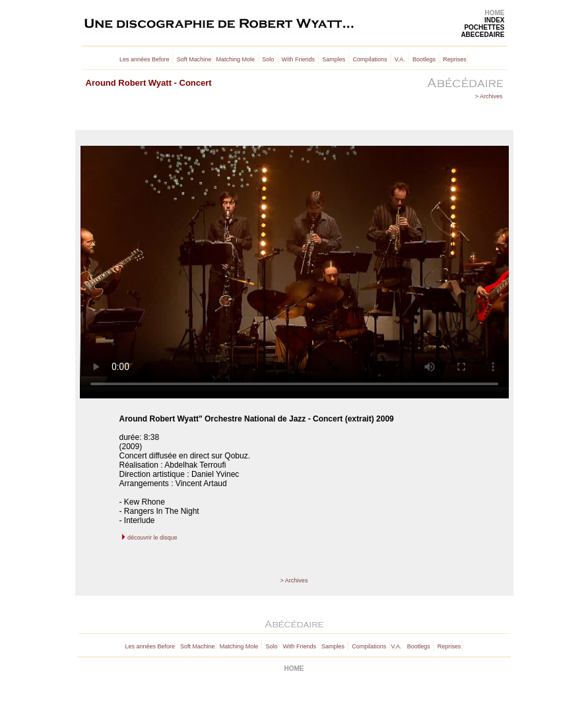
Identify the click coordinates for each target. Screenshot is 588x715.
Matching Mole (236, 59)
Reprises (455, 59)
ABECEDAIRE (482, 35)
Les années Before (145, 59)
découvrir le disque (152, 538)
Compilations (370, 59)
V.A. (400, 59)
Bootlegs (424, 59)
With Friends (298, 59)
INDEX (495, 20)
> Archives (489, 96)
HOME (495, 13)
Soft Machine (194, 59)
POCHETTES (484, 27)
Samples (334, 59)
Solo (268, 59)
